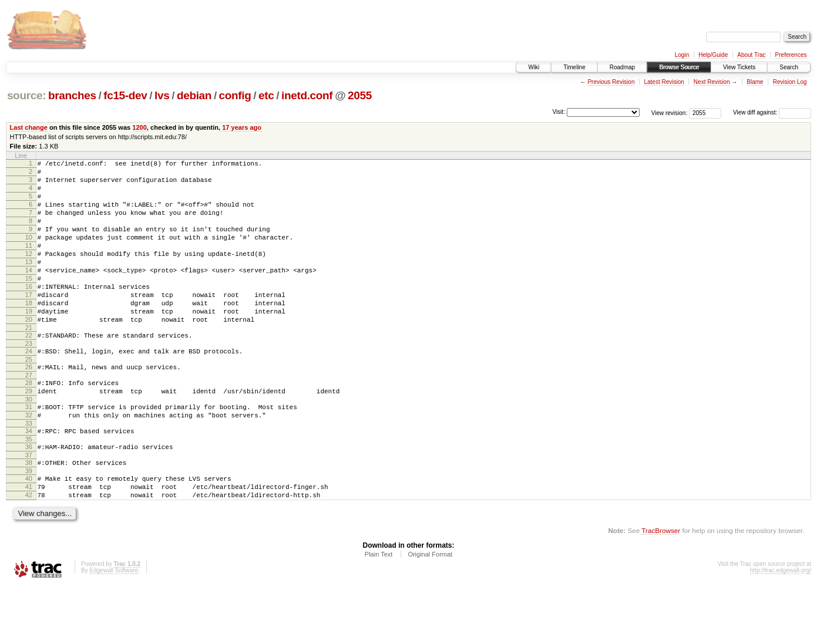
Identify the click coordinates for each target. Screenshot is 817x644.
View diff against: (772, 112)
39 (29, 524)
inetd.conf (307, 95)
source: (26, 95)
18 (29, 333)
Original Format (430, 612)
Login (682, 55)
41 (29, 541)
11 (29, 263)
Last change (29, 127)
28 (29, 423)
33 (29, 471)
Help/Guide (713, 55)
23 (29, 380)
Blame (755, 82)
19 (29, 343)
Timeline (574, 67)
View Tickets (739, 67)
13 (29, 283)
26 (29, 406)
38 (29, 514)
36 (29, 496)
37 (29, 506)
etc (266, 95)
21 (29, 363)
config (235, 95)
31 (29, 451)
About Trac (751, 55)
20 (29, 353)
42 (29, 551)
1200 (139, 127)
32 (29, 461)
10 (29, 253)
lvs (162, 95)
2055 (360, 95)
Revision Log (790, 82)
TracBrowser (661, 589)
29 (29, 433)
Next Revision (712, 82)
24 (29, 388)
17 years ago (242, 127)
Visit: (559, 112)
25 (29, 398)
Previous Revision (611, 82)
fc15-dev (125, 95)
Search (789, 67)
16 (29, 313)
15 (29, 303)
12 (29, 273)
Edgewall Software (114, 628)
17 (29, 323)
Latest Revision (664, 82)
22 (29, 370)
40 (29, 531)
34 (29, 478)
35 (29, 488)
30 (29, 443)
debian (194, 95)
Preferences (791, 55)
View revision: (670, 112)
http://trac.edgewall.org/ (781, 628)
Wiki (534, 67)
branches (72, 95)
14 (29, 293)
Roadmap (622, 67)
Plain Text (379, 612)
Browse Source (679, 67)
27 (29, 416)
